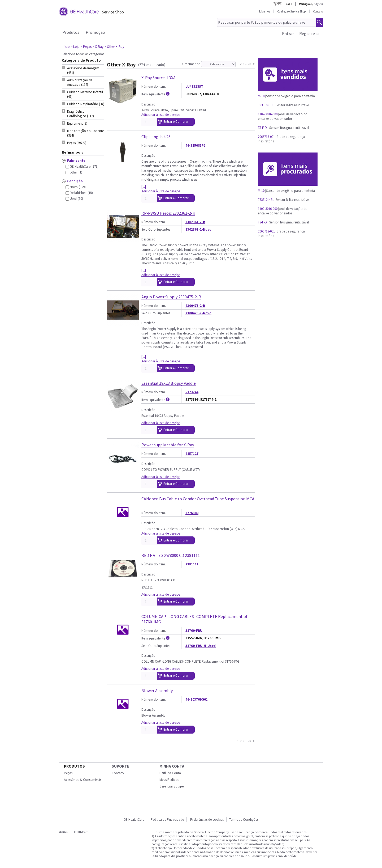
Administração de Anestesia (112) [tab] (80, 82)
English (318, 4)
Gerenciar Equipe (172, 786)
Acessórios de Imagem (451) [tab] (83, 70)
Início (66, 47)
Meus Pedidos (169, 780)
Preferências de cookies (207, 820)
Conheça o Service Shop (292, 11)
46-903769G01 (197, 699)
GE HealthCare (134, 820)
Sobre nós (264, 11)
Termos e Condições (244, 820)
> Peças (86, 47)
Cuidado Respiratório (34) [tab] (86, 104)
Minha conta (172, 766)
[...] (144, 187)
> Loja (75, 47)
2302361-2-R (195, 222)
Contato (318, 11)
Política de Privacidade (167, 820)
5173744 (192, 392)
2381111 (192, 564)
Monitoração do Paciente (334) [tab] (85, 133)
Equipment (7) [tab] (77, 123)
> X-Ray (98, 47)
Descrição (148, 104)
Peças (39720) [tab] (77, 143)
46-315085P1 (196, 145)
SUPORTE (120, 766)
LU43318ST (194, 86)
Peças (68, 773)
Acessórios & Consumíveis (83, 780)
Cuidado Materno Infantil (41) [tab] (85, 94)
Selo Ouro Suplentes (156, 229)
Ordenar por (191, 64)
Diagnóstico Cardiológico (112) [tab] (81, 114)
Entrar (288, 33)
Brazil (288, 4)
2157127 (192, 454)
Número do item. (154, 86)
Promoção (95, 32)
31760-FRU (194, 631)
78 (249, 64)
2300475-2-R (195, 306)
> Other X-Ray (114, 47)
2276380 (192, 513)
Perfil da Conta (170, 773)
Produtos (71, 32)
